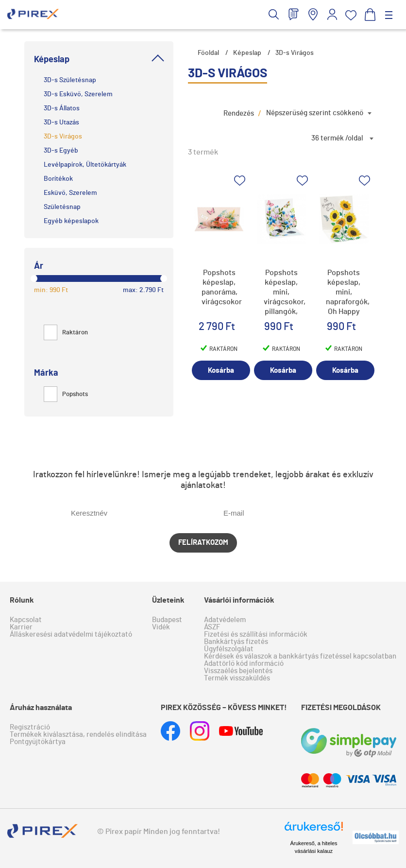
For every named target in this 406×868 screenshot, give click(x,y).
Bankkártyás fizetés (236, 642)
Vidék (161, 627)
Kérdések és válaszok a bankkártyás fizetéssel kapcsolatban (300, 656)
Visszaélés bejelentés (238, 671)
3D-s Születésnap (70, 80)
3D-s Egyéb (61, 151)
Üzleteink (168, 600)
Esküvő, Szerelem (70, 193)
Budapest (167, 620)
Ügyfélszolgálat (229, 649)
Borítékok (58, 179)
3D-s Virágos (63, 137)
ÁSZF (212, 627)
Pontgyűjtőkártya (38, 742)
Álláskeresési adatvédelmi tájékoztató (71, 634)
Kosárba (221, 371)
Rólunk (22, 600)
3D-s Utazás (61, 122)
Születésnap (62, 207)
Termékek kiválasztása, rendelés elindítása (78, 735)
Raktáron (66, 333)
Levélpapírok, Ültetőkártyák (85, 165)
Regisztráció (30, 727)
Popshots (66, 394)
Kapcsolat (26, 620)
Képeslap (247, 53)
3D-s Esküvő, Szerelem (78, 94)
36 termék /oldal (337, 138)
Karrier (21, 627)
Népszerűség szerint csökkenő (315, 113)
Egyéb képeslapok (71, 221)
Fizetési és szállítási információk (256, 634)
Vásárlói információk (239, 600)
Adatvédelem (225, 620)
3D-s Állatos (62, 108)
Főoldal (208, 53)
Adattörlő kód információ (244, 664)
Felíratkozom (203, 543)
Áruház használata (41, 708)
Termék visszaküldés (237, 678)
